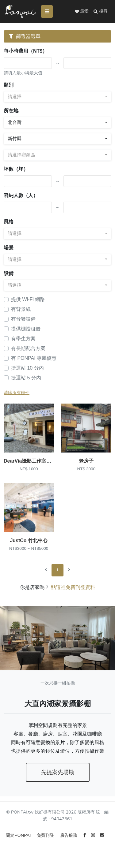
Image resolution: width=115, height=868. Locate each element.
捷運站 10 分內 (27, 368)
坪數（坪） (16, 169)
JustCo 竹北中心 (29, 540)
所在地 (11, 111)
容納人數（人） (21, 195)
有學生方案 (23, 339)
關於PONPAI (19, 835)
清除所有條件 (17, 393)
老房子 (86, 461)
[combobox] (57, 97)
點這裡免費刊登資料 (73, 587)
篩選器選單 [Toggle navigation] (25, 36)
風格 (9, 222)
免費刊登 (46, 835)
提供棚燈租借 (26, 329)
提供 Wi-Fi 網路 (28, 299)
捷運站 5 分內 (26, 378)
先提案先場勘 (58, 772)
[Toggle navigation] (47, 11)
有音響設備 (23, 319)
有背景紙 (21, 309)
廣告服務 (69, 835)
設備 (9, 273)
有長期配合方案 (28, 348)
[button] (101, 11)
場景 (9, 248)
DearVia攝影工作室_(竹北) (33, 461)
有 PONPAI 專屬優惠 (34, 358)
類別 (9, 85)
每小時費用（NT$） (25, 51)
